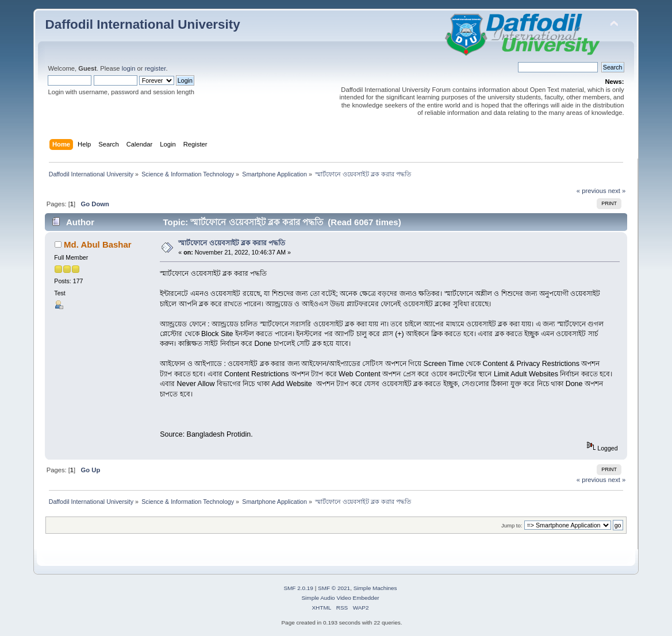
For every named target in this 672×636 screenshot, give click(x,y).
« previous (592, 191)
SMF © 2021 (334, 588)
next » (617, 191)
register (155, 68)
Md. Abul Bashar (98, 244)
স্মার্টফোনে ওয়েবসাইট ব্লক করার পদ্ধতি (232, 243)
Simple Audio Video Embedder (340, 598)
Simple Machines (375, 588)
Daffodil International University (142, 24)
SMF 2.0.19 (298, 588)
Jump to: (512, 525)
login (129, 68)
